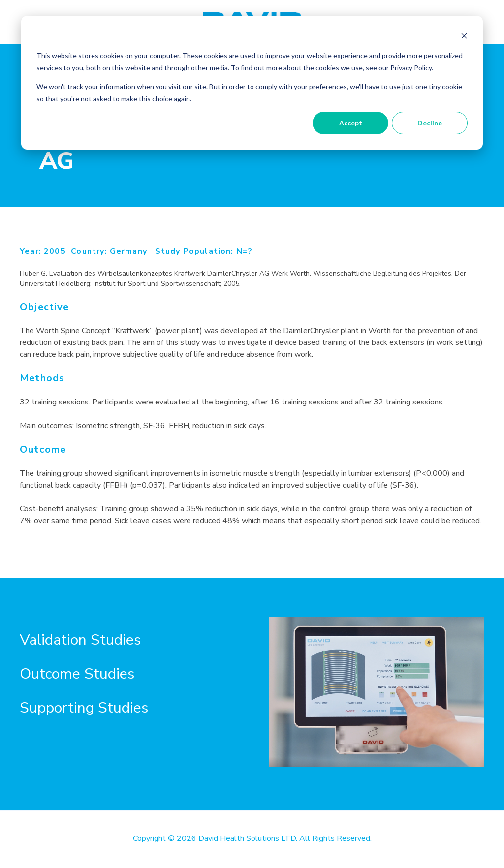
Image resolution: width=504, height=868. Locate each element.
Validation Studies (80, 640)
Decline (430, 123)
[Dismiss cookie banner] (464, 37)
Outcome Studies (77, 674)
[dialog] (252, 83)
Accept (351, 123)
